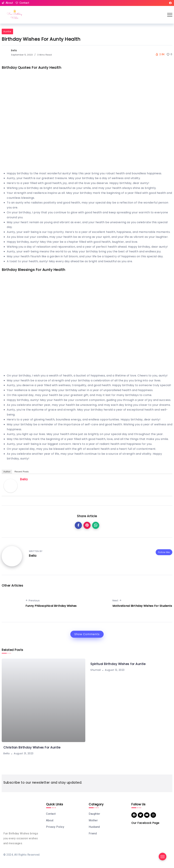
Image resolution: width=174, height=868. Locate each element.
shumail (96, 670)
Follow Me (164, 552)
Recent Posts (21, 472)
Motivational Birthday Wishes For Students (142, 606)
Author (7, 472)
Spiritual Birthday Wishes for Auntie (118, 664)
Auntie (7, 31)
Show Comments (87, 634)
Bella (14, 50)
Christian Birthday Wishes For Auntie (32, 747)
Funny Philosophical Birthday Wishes (51, 606)
